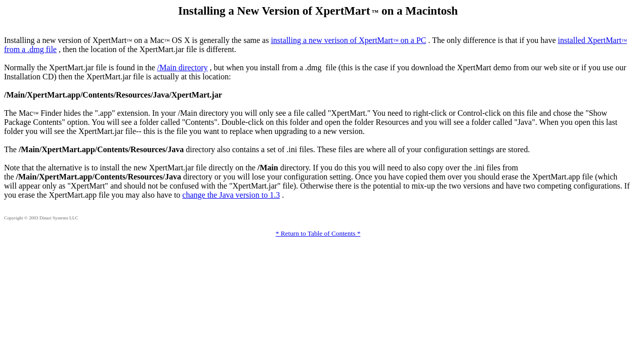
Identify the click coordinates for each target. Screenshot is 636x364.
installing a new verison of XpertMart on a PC (348, 40)
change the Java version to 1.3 (231, 195)
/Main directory (183, 67)
